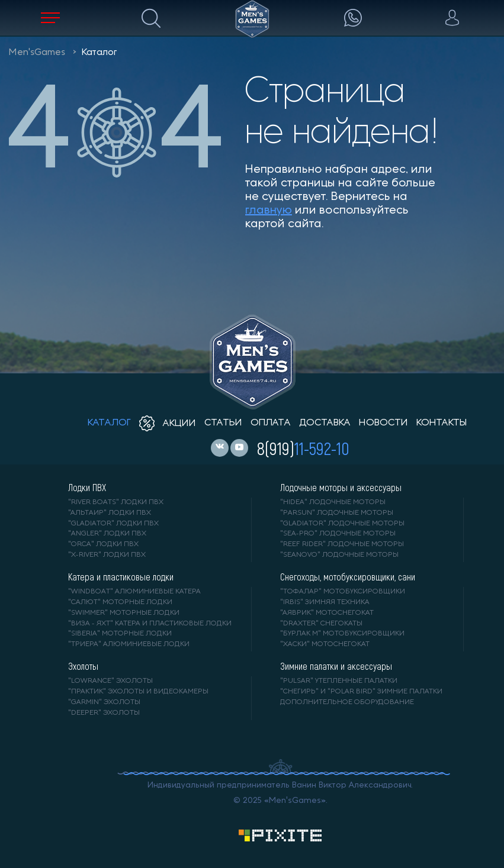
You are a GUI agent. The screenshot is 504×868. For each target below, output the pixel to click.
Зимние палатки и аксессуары (336, 666)
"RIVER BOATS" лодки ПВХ (116, 502)
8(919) (303, 448)
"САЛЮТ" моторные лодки (120, 602)
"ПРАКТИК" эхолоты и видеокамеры (138, 692)
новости (383, 423)
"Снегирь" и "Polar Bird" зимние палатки (361, 692)
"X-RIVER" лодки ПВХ (107, 555)
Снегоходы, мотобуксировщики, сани (348, 577)
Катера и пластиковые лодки (121, 577)
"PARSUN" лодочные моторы (337, 513)
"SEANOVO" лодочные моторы (339, 555)
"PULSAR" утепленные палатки (339, 681)
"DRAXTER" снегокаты (321, 624)
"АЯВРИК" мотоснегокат (327, 613)
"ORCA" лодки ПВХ (103, 544)
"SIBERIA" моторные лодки (120, 634)
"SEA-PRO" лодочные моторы (338, 534)
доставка (325, 423)
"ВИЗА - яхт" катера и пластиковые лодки (150, 624)
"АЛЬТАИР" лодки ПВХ (110, 513)
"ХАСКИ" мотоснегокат (325, 644)
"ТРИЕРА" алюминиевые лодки (129, 644)
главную (269, 211)
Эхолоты (83, 666)
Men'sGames (37, 53)
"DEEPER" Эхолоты (104, 713)
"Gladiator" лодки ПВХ (113, 524)
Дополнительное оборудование (347, 702)
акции (168, 424)
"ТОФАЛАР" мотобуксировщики (343, 592)
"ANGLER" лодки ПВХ (107, 534)
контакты (442, 423)
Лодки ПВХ (87, 488)
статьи (223, 423)
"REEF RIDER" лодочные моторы (342, 544)
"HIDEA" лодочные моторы (333, 502)
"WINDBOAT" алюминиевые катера (134, 592)
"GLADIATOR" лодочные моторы (342, 524)
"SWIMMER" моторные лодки (124, 613)
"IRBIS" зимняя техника (325, 602)
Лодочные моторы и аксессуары (341, 488)
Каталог (99, 53)
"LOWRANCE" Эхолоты (110, 681)
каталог (109, 423)
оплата (271, 423)
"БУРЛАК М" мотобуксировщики (342, 634)
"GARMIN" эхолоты (104, 702)
